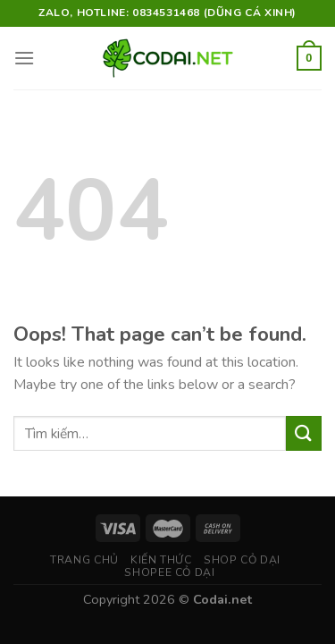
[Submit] (304, 433)
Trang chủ (84, 560)
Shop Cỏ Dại (242, 560)
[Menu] (24, 58)
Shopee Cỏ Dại (169, 572)
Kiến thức (161, 560)
